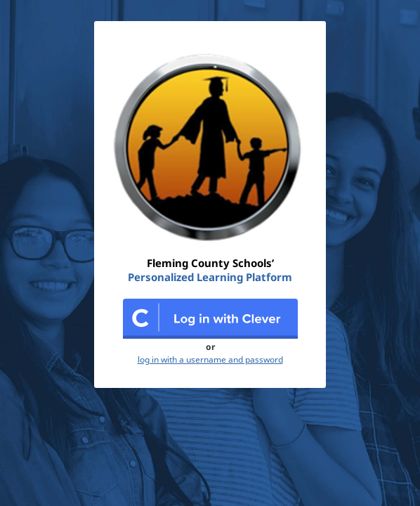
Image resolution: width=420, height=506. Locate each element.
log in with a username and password (210, 360)
